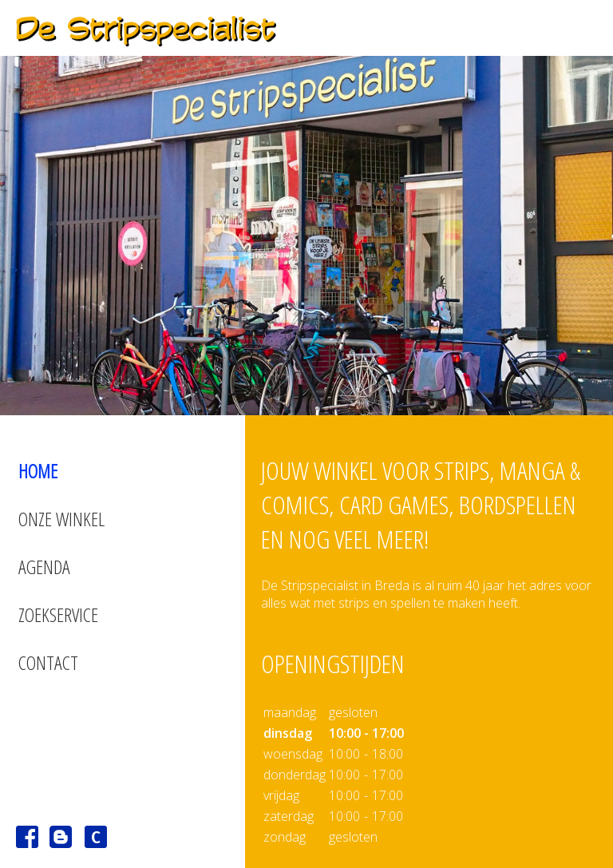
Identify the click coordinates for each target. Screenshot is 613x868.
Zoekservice (58, 614)
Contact (48, 662)
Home (38, 471)
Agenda (44, 567)
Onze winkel (61, 519)
